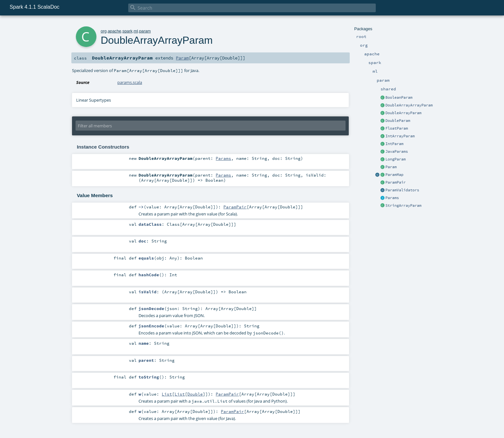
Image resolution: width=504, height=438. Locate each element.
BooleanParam (399, 97)
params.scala (130, 82)
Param (391, 167)
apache (114, 31)
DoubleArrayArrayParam (409, 105)
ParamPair (396, 182)
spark (127, 31)
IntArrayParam (400, 136)
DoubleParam (398, 121)
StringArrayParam (403, 205)
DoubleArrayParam (403, 113)
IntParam (394, 144)
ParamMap (394, 175)
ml (136, 31)
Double (195, 394)
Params (392, 198)
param (145, 31)
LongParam (396, 159)
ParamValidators (402, 190)
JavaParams (397, 151)
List (167, 394)
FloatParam (397, 128)
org (104, 31)
